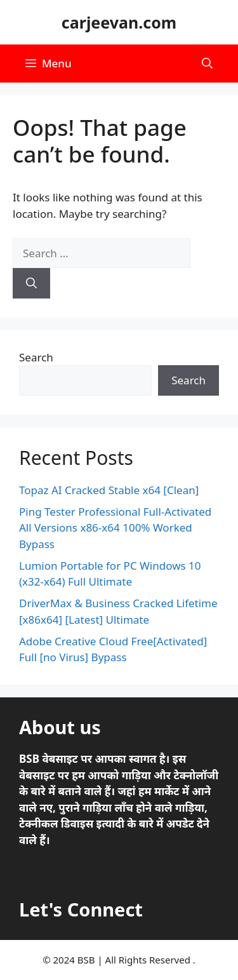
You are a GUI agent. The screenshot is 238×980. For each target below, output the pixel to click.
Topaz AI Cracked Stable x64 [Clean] (109, 490)
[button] (207, 64)
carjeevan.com (119, 22)
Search (36, 357)
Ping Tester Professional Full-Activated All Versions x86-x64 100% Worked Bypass (115, 528)
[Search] (31, 283)
